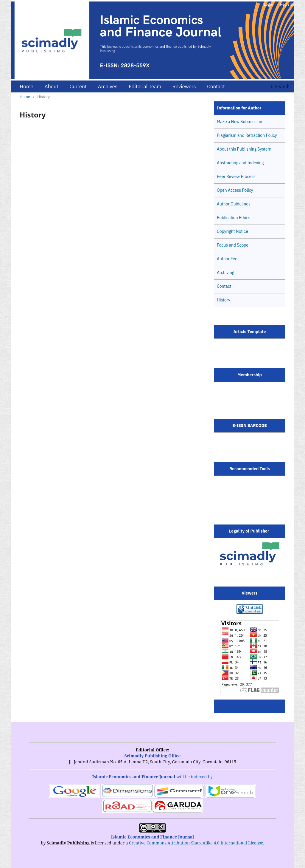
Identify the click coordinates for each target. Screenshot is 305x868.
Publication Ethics (234, 218)
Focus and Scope (233, 245)
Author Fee (227, 259)
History (224, 300)
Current (78, 86)
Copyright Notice (232, 231)
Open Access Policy (235, 190)
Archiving (225, 273)
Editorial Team (145, 86)
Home (25, 86)
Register (287, 4)
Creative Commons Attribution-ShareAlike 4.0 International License (196, 843)
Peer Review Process (236, 177)
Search (280, 86)
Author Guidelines (234, 204)
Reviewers (184, 86)
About (52, 86)
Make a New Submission (239, 122)
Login (269, 4)
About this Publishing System (244, 149)
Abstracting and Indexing (240, 163)
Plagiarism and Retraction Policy (247, 135)
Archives (108, 86)
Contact (216, 86)
